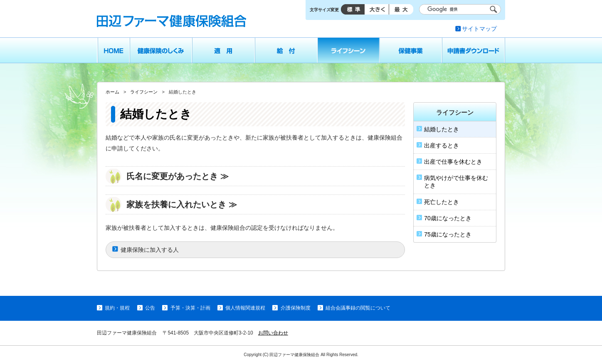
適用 (223, 50)
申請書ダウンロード (474, 50)
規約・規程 (117, 308)
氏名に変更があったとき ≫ (178, 176)
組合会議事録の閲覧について (358, 308)
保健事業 (411, 50)
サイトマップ (479, 29)
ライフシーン (349, 50)
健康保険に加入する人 (150, 250)
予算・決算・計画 (190, 308)
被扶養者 (292, 138)
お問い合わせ (273, 333)
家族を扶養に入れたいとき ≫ (182, 204)
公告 (150, 308)
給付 (286, 50)
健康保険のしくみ (161, 50)
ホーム (113, 50)
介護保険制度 (296, 308)
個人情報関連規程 (245, 308)
